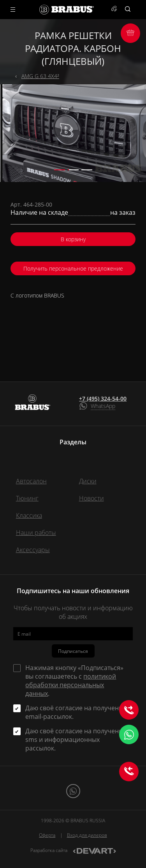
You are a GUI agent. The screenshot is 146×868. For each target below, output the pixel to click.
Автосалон (31, 481)
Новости (91, 498)
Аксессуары (33, 550)
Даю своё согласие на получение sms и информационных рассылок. (76, 740)
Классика (29, 515)
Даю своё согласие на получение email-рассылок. (76, 712)
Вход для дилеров (87, 835)
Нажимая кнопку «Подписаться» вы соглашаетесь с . (74, 681)
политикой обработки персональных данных (71, 685)
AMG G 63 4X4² (40, 76)
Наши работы (36, 533)
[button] (60, 170)
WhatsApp (103, 406)
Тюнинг (27, 498)
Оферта (47, 835)
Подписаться (73, 651)
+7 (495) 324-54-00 (103, 399)
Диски (88, 481)
